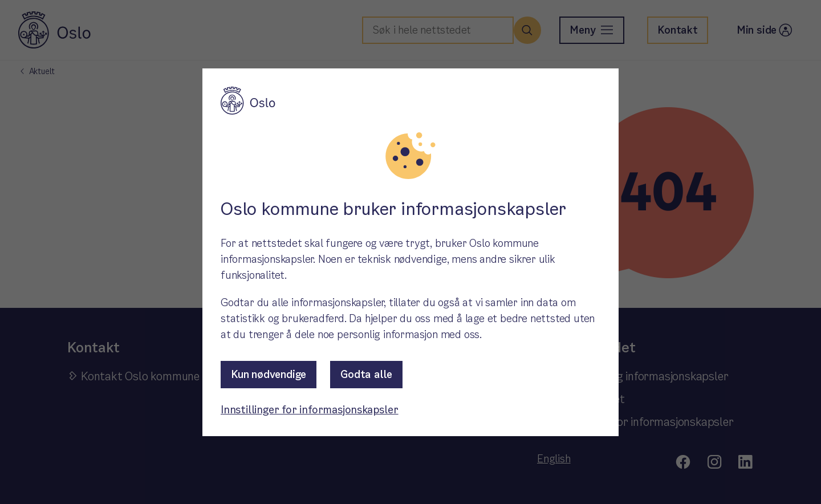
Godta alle (366, 374)
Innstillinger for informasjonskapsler (310, 410)
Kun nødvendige (269, 374)
